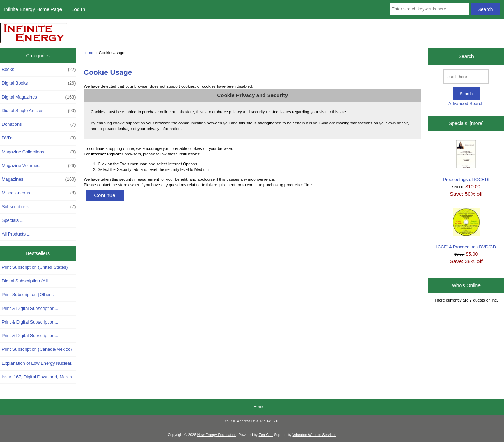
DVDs (39, 138)
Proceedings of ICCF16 (466, 161)
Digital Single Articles (39, 111)
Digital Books (39, 83)
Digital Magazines (39, 97)
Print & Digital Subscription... (30, 308)
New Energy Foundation (217, 435)
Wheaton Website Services (314, 435)
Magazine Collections (39, 152)
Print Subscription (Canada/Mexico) (37, 349)
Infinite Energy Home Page (33, 9)
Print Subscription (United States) (35, 267)
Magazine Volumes (39, 166)
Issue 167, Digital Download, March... (39, 377)
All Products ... (16, 234)
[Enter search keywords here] (430, 9)
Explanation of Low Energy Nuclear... (38, 363)
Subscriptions (39, 207)
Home (88, 53)
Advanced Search (466, 104)
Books (39, 70)
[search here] (466, 76)
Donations (39, 124)
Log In (78, 9)
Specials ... (13, 220)
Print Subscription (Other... (28, 294)
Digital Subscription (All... (27, 281)
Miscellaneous (39, 193)
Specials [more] (466, 123)
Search (466, 56)
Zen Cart (266, 435)
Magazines (39, 179)
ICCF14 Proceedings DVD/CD (466, 229)
